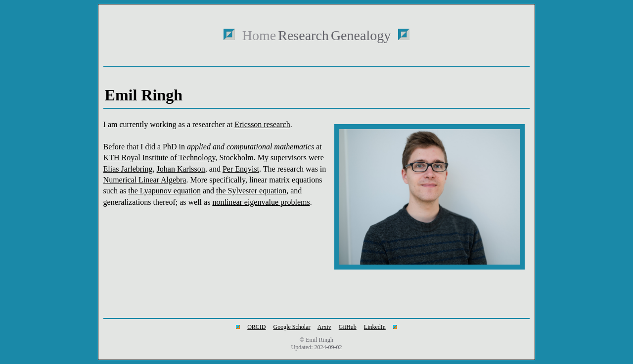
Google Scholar (292, 327)
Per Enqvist (241, 169)
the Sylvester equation (251, 191)
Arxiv (324, 327)
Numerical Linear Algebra (145, 180)
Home (259, 35)
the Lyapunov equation (164, 191)
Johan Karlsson (181, 169)
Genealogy (361, 35)
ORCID (256, 327)
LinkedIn (375, 327)
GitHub (348, 327)
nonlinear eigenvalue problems (261, 202)
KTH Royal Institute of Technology (159, 158)
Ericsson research (262, 124)
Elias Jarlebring (128, 169)
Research (303, 35)
